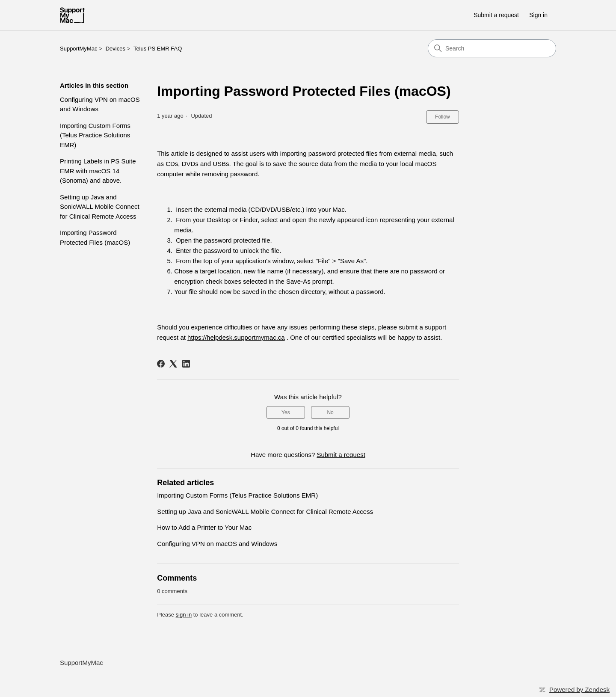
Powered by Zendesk (579, 690)
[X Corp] (173, 364)
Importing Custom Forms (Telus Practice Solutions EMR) (95, 135)
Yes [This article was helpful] (286, 412)
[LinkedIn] (186, 364)
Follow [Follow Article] (443, 117)
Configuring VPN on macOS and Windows (100, 104)
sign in (184, 615)
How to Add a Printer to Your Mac (204, 527)
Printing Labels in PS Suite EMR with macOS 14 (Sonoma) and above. (98, 171)
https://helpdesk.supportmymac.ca (236, 337)
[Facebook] (161, 364)
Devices (115, 49)
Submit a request (496, 15)
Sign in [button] (538, 15)
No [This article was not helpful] (330, 412)
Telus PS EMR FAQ (158, 49)
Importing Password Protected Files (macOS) (95, 237)
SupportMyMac (78, 49)
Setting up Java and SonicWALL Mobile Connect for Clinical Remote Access (100, 207)
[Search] (492, 48)
